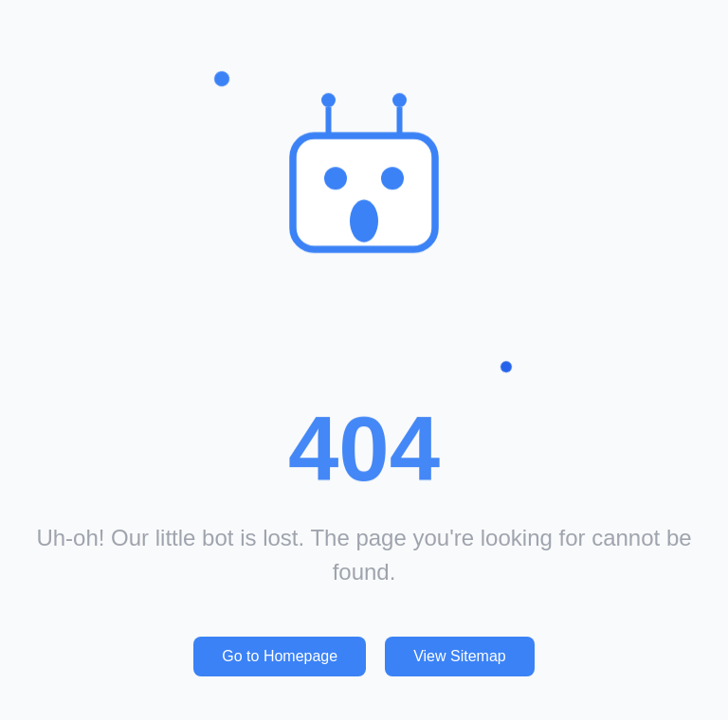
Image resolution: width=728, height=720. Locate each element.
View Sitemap (460, 656)
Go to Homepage (280, 656)
